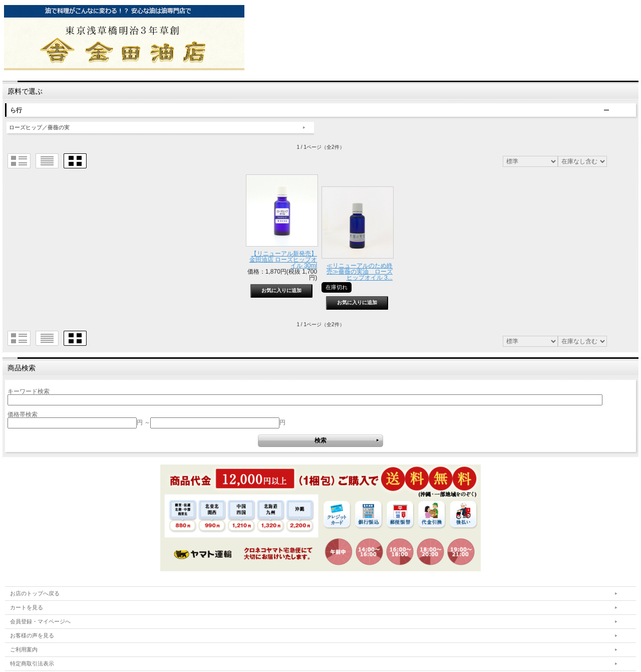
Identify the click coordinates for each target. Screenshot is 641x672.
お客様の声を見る (32, 635)
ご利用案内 (24, 649)
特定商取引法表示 (32, 663)
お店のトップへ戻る (35, 593)
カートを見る (27, 607)
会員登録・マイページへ (40, 621)
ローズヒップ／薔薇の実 (39, 127)
